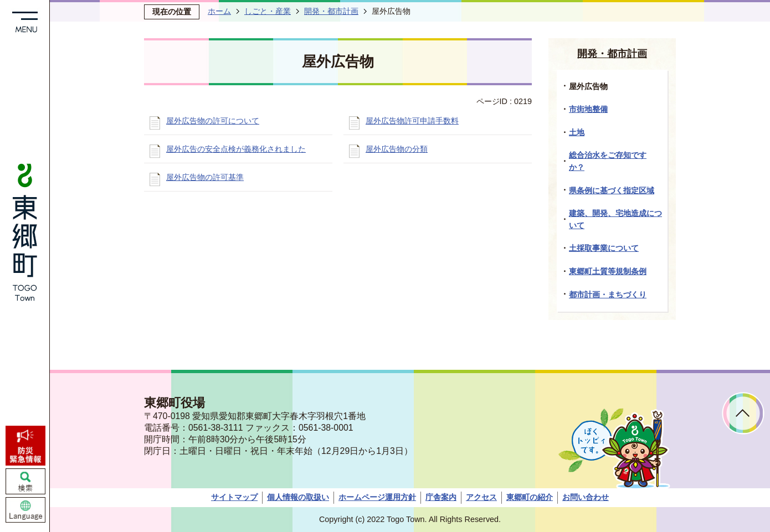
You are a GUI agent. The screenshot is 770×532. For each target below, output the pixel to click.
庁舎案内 (441, 497)
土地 (577, 132)
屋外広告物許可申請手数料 (412, 121)
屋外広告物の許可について (213, 121)
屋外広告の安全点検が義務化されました (236, 149)
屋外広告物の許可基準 (205, 177)
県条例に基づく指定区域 (612, 190)
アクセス (481, 497)
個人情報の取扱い (298, 497)
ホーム (219, 11)
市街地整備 (588, 109)
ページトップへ (743, 413)
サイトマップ (234, 497)
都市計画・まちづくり (608, 295)
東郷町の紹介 (530, 497)
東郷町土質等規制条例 (608, 271)
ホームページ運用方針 (377, 497)
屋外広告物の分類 (397, 149)
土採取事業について (604, 248)
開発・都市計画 (331, 11)
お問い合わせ (586, 497)
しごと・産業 (268, 11)
